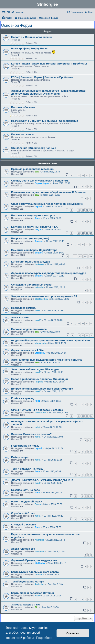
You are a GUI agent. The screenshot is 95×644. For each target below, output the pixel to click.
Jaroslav (39, 241)
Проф (38, 504)
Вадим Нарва (42, 183)
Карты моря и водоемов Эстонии (33, 593)
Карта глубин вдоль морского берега (35, 572)
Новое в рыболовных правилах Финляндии (39, 379)
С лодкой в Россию (24, 525)
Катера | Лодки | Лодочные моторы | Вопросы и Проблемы (49, 64)
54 (91, 416)
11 (79, 175)
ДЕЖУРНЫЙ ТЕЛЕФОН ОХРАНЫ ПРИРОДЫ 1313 (42, 480)
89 (83, 245)
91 (91, 245)
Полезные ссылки (23, 134)
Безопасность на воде (26, 490)
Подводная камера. (24, 308)
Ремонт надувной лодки (27, 502)
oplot (37, 427)
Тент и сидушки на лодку (27, 469)
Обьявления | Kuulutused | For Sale (34, 148)
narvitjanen (41, 413)
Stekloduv (40, 353)
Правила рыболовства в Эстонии (33, 169)
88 (79, 245)
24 (79, 233)
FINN (37, 401)
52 (83, 416)
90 (87, 245)
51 (79, 416)
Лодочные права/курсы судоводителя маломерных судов (49, 273)
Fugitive (39, 382)
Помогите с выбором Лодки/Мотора (34, 250)
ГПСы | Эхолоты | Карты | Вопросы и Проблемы (42, 77)
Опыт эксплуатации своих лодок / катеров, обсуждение (47, 204)
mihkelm (39, 287)
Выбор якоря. (20, 457)
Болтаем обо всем (23, 107)
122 (80, 256)
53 (87, 416)
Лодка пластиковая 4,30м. (28, 350)
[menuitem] (6, 12)
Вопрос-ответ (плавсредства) (30, 238)
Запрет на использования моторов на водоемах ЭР (44, 296)
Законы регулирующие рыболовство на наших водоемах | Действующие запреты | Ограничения (49, 92)
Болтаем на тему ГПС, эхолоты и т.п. (35, 227)
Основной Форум (16, 25)
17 (91, 210)
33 (91, 324)
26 (87, 233)
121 (75, 256)
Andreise (39, 540)
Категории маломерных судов (31, 262)
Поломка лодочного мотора (29, 329)
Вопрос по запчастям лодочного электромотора (42, 389)
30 (79, 324)
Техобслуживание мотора (28, 582)
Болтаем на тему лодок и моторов (33, 215)
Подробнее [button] (44, 638)
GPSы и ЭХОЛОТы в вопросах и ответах (37, 410)
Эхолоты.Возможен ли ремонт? (31, 434)
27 (91, 233)
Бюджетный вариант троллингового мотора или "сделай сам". (52, 340)
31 (83, 324)
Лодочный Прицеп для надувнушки (34, 560)
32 (87, 324)
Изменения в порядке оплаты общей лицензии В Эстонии (48, 192)
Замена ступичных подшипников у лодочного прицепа (46, 360)
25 (83, 233)
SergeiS (39, 253)
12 (83, 175)
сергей (38, 206)
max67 (38, 310)
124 (91, 256)
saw (37, 172)
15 (83, 210)
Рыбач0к (39, 575)
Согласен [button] (73, 633)
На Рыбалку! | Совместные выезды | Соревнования (45, 121)
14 (91, 175)
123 (85, 256)
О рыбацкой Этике (23, 513)
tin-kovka (39, 264)
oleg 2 (38, 229)
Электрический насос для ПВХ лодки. (35, 369)
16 (87, 210)
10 (83, 335)
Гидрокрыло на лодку (25, 446)
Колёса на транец (22, 398)
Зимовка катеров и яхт (26, 605)
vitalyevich (40, 343)
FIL (36, 607)
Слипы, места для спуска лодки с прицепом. (40, 181)
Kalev (38, 596)
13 (87, 175)
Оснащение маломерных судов (31, 285)
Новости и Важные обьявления (31, 37)
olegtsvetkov (41, 299)
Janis (37, 218)
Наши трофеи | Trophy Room (29, 48)
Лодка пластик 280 (23, 549)
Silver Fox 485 (20, 317)
